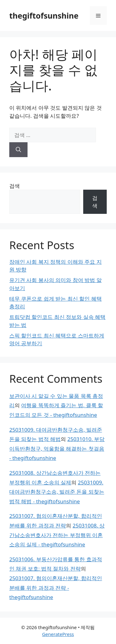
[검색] (18, 150)
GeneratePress (58, 634)
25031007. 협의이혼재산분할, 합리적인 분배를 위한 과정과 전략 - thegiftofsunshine (56, 588)
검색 (15, 186)
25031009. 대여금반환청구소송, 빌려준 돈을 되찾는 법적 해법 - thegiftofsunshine (57, 492)
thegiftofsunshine (44, 15)
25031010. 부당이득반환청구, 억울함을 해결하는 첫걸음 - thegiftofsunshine (57, 448)
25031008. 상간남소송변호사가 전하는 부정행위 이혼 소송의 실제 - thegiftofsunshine (57, 535)
